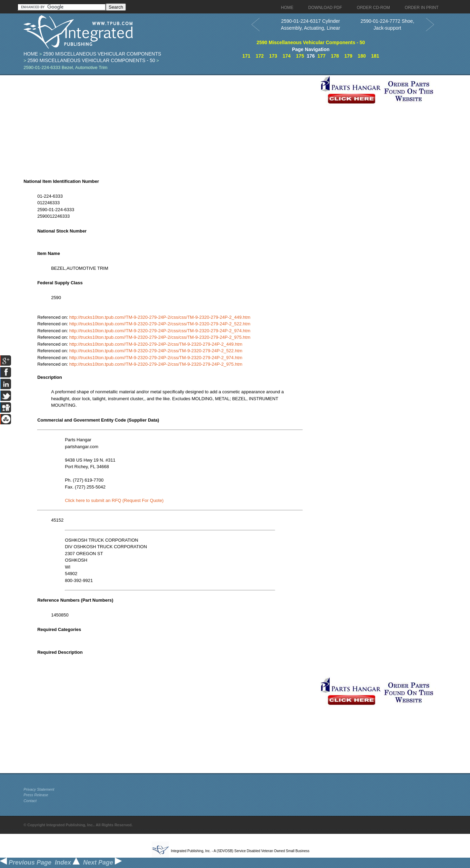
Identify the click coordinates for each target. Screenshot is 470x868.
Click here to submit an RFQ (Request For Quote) (114, 500)
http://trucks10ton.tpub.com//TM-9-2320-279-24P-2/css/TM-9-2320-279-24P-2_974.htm (156, 358)
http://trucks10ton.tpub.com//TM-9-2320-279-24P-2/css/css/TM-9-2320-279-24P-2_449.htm (160, 317)
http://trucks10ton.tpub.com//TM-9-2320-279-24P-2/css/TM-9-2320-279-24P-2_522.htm (156, 351)
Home (31, 54)
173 (273, 56)
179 (348, 56)
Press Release (36, 795)
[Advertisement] (170, 124)
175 (300, 56)
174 (286, 56)
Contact (30, 801)
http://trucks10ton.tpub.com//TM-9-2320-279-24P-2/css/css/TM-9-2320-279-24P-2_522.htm (160, 324)
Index (67, 862)
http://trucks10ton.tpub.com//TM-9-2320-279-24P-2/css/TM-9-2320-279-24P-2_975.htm (156, 364)
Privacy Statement (39, 789)
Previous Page (26, 862)
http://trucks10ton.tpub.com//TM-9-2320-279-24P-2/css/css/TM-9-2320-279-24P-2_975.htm (160, 337)
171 (246, 56)
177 (322, 56)
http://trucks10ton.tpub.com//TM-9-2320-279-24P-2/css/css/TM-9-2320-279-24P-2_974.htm (160, 331)
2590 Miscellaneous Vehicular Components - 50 (91, 60)
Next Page (102, 862)
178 (335, 56)
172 (260, 56)
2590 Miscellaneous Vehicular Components (102, 54)
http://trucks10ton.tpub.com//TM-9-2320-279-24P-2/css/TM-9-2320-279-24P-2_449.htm (156, 344)
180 (362, 56)
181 (375, 56)
